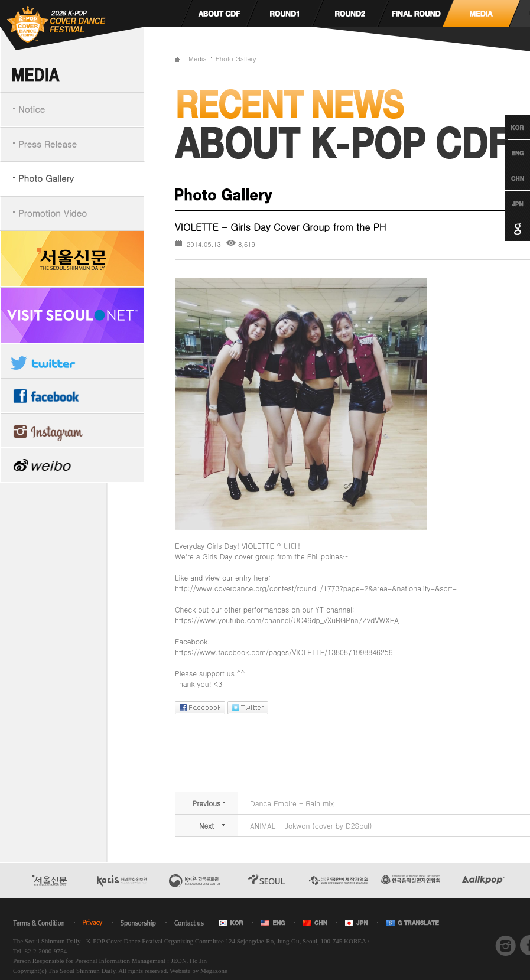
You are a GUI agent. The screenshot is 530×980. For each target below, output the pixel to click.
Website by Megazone (198, 971)
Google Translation (507, 229)
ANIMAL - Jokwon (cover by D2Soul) (311, 826)
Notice (32, 109)
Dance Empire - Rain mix (292, 803)
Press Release (48, 144)
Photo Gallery (46, 178)
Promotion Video (53, 213)
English (507, 152)
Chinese (507, 178)
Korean (507, 127)
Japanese (507, 203)
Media (198, 59)
